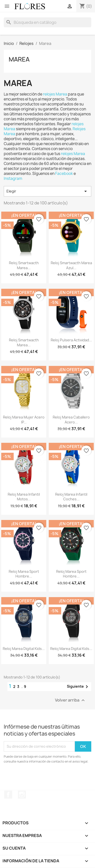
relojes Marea (55, 94)
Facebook (64, 174)
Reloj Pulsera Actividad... (71, 340)
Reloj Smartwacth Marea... (24, 265)
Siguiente (78, 687)
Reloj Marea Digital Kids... (24, 649)
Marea (19, 59)
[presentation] (45, 778)
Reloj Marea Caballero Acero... (71, 420)
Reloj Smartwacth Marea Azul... (71, 265)
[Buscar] (47, 22)
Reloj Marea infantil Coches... (71, 497)
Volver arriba (71, 700)
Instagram (13, 178)
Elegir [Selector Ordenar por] (47, 191)
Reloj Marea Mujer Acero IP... (24, 420)
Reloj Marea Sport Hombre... (24, 574)
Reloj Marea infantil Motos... (24, 497)
